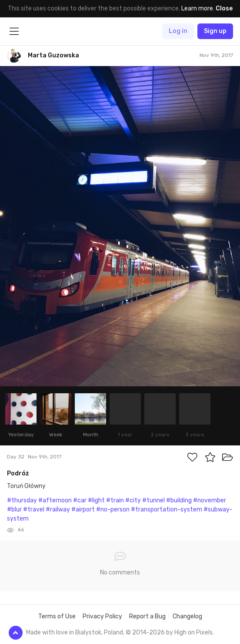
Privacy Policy (102, 616)
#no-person (113, 510)
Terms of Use (57, 616)
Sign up (215, 31)
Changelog (187, 616)
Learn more (197, 8)
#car (80, 500)
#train (115, 500)
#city (133, 500)
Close (224, 8)
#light (96, 500)
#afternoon (55, 500)
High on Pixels (193, 632)
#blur (14, 510)
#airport (83, 510)
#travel (34, 510)
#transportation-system (167, 510)
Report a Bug (147, 616)
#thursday (22, 500)
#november (210, 500)
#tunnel (153, 500)
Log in (178, 31)
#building (179, 500)
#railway (58, 510)
